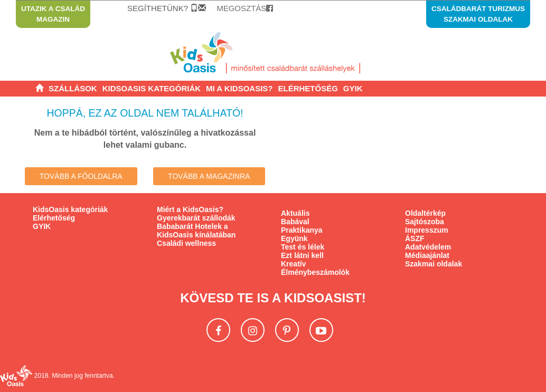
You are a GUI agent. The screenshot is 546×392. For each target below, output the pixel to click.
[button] (239, 89)
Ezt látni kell (302, 255)
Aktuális (295, 213)
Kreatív (293, 264)
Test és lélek (303, 247)
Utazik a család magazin (53, 14)
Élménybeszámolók (315, 272)
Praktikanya (302, 230)
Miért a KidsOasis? (190, 209)
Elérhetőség (54, 218)
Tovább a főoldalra (81, 176)
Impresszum (427, 230)
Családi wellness (186, 243)
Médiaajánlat (427, 255)
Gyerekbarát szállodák (196, 218)
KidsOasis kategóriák (70, 209)
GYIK (42, 226)
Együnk (294, 238)
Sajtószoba (425, 222)
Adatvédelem (428, 247)
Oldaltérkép (425, 213)
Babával (295, 222)
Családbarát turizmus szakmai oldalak (478, 14)
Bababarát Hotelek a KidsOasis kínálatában (196, 231)
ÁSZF (415, 238)
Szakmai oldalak (434, 264)
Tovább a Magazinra (209, 176)
